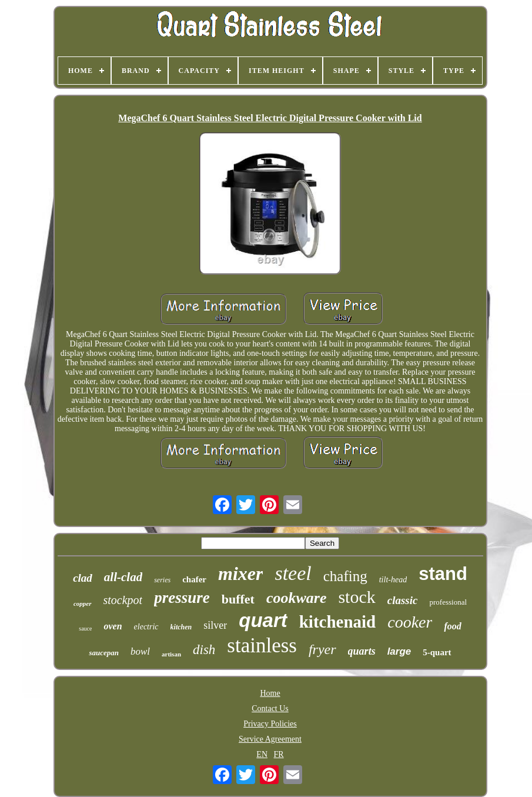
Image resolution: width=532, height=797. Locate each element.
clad (83, 578)
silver (215, 625)
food (452, 626)
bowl (140, 651)
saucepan (104, 653)
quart (263, 620)
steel (293, 573)
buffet (238, 599)
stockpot (123, 600)
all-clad (123, 577)
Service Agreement (270, 739)
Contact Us (270, 708)
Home (270, 693)
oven (113, 626)
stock (357, 597)
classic (403, 600)
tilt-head (393, 580)
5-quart (437, 652)
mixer (240, 573)
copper (83, 603)
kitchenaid (338, 622)
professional (448, 602)
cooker (410, 622)
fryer (322, 649)
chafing (345, 576)
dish (204, 650)
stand (443, 574)
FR (279, 754)
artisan (171, 654)
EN (262, 754)
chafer (194, 579)
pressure (182, 598)
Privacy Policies (270, 724)
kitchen (181, 627)
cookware (297, 598)
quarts (362, 651)
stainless (262, 646)
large (399, 651)
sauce (85, 628)
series (162, 580)
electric (146, 627)
